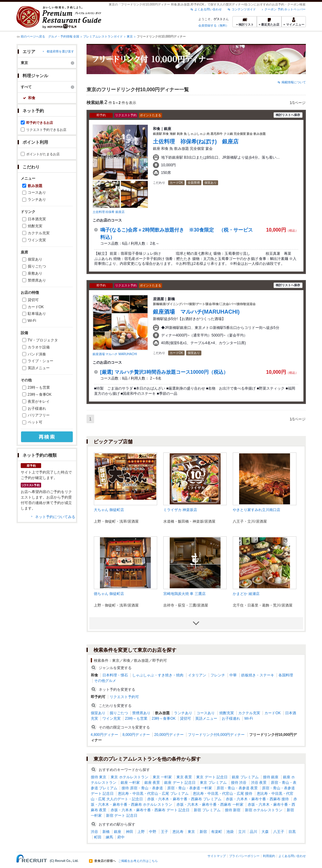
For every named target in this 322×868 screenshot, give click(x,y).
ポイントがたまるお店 (43, 154)
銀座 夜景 (152, 783)
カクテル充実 (39, 233)
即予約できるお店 (40, 123)
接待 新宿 (233, 810)
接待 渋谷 (239, 783)
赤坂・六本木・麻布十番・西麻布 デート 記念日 (150, 810)
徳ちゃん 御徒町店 (109, 594)
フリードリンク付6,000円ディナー (216, 735)
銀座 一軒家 (130, 783)
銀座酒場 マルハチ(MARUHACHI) (196, 312)
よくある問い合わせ (208, 9)
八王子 (279, 832)
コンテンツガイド (244, 9)
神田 (129, 832)
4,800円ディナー (104, 735)
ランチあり (37, 200)
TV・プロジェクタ (43, 340)
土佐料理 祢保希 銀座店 (109, 212)
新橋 (106, 832)
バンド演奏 (37, 354)
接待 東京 (99, 777)
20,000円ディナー (169, 735)
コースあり (37, 193)
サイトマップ (217, 856)
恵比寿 (178, 832)
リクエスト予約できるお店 (46, 130)
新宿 (203, 832)
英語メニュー (39, 368)
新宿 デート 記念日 (122, 816)
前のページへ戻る (33, 36)
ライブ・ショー (41, 361)
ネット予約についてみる (55, 517)
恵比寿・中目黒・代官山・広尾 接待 (223, 794)
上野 (141, 832)
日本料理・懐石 (115, 675)
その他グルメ (105, 681)
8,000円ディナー (136, 735)
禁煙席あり (37, 280)
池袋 (230, 832)
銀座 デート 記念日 (180, 783)
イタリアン (197, 675)
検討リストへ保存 (288, 115)
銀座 (118, 832)
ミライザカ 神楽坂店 (180, 510)
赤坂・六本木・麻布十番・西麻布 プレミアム (184, 799)
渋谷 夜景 (259, 783)
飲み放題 (35, 186)
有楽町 (217, 832)
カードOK (36, 307)
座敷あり (35, 273)
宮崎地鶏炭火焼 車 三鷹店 (184, 594)
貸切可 (33, 300)
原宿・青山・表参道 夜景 (237, 788)
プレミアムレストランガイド (103, 36)
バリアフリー (39, 415)
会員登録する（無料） (214, 25)
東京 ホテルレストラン (129, 777)
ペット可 (35, 422)
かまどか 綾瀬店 (246, 594)
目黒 (292, 832)
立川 (242, 832)
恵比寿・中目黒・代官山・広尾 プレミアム (153, 794)
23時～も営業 (39, 387)
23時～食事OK (40, 394)
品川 (253, 832)
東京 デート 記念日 (212, 777)
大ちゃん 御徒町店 (109, 510)
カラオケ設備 (39, 347)
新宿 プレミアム (207, 810)
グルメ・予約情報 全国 (64, 36)
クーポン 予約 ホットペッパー (285, 9)
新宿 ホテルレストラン (264, 810)
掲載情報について (294, 82)
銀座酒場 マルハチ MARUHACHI (115, 354)
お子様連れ (37, 409)
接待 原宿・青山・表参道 (142, 788)
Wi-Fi (32, 321)
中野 (153, 832)
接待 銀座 (271, 777)
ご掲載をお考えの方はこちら (138, 861)
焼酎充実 (35, 226)
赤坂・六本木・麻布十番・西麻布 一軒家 (210, 805)
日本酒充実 (37, 219)
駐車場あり (37, 314)
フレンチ (218, 675)
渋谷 (94, 832)
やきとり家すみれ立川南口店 (257, 510)
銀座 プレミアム (245, 777)
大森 (265, 832)
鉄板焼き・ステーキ (258, 675)
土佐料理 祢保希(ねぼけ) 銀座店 (196, 142)
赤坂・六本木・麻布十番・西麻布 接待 (257, 799)
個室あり (35, 259)
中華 (233, 675)
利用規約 (269, 856)
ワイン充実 (37, 240)
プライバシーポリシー (244, 856)
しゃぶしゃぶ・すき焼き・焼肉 (158, 675)
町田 (98, 837)
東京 (130, 36)
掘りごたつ (37, 266)
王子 (165, 832)
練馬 (109, 837)
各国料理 (286, 675)
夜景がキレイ (39, 402)
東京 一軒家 (162, 777)
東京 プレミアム (213, 783)
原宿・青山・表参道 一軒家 (190, 788)
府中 (121, 837)
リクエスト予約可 (124, 697)
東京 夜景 (184, 777)
